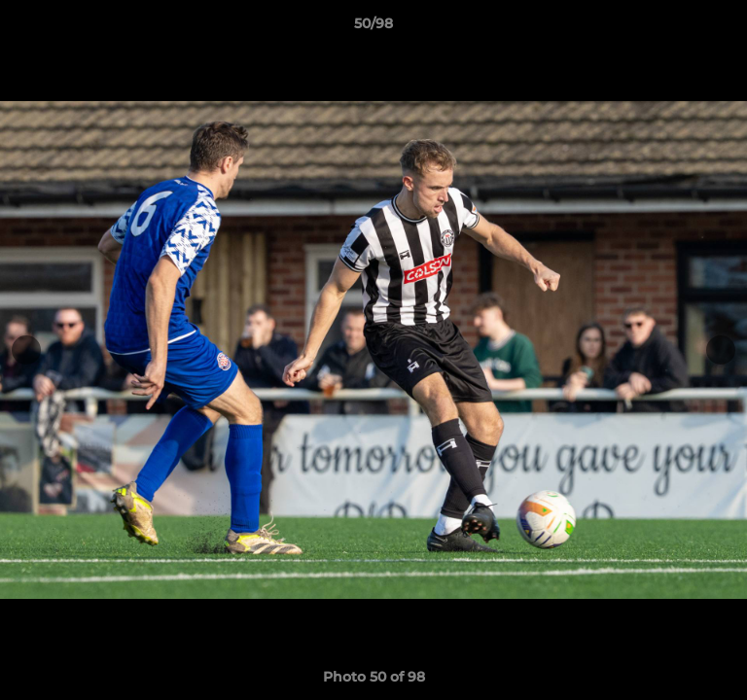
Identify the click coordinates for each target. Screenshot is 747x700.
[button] (724, 28)
